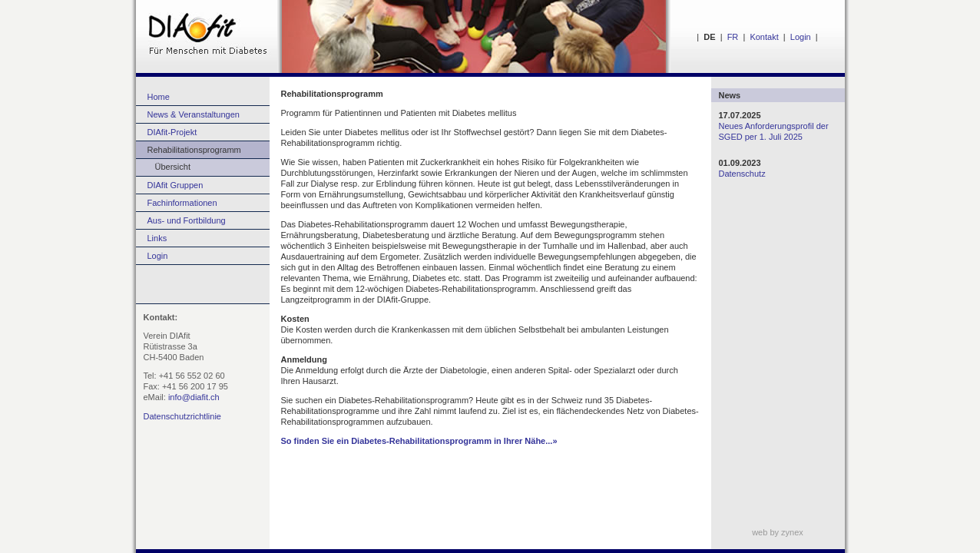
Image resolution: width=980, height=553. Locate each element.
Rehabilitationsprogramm (194, 150)
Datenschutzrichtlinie (183, 416)
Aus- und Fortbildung (187, 220)
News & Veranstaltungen (194, 114)
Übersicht (163, 167)
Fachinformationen (182, 203)
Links (157, 238)
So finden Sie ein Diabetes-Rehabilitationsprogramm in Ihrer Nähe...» (419, 441)
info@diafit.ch (194, 397)
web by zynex (778, 532)
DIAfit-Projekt (172, 132)
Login (801, 37)
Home (159, 97)
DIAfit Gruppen (175, 185)
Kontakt (764, 37)
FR (733, 37)
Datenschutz (742, 174)
